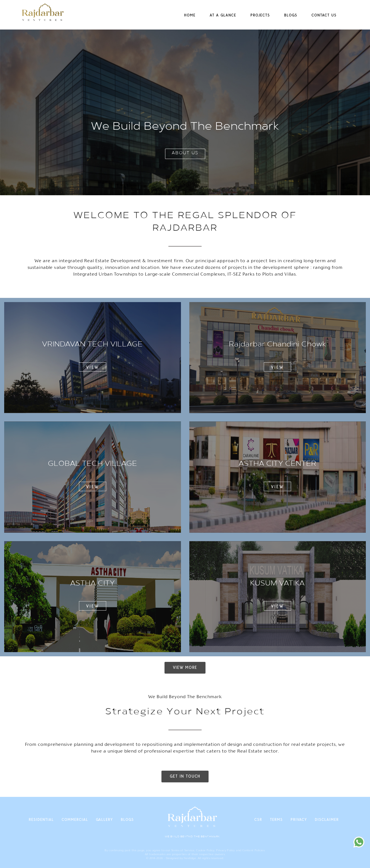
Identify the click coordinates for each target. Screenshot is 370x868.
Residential (41, 820)
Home (190, 15)
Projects (260, 15)
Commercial (75, 820)
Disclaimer (327, 820)
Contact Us (324, 15)
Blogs (291, 15)
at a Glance (223, 15)
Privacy (299, 820)
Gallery (104, 820)
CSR (258, 820)
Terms (276, 820)
